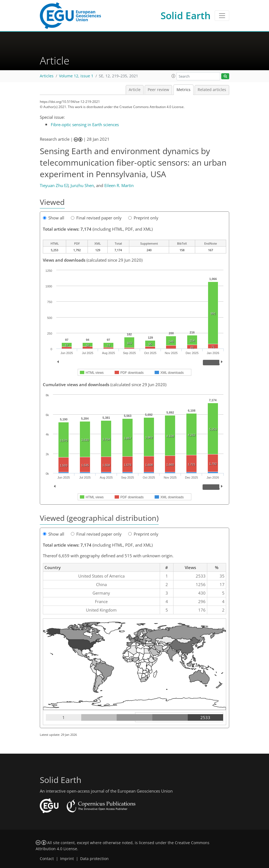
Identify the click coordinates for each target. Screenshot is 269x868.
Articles (47, 76)
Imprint (67, 859)
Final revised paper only (96, 218)
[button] (173, 76)
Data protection (94, 859)
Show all (54, 218)
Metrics (183, 90)
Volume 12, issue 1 (76, 76)
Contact (47, 859)
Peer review (158, 90)
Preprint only (143, 218)
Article (135, 90)
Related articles (212, 90)
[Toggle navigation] (222, 16)
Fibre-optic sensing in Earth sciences (85, 125)
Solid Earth (186, 15)
